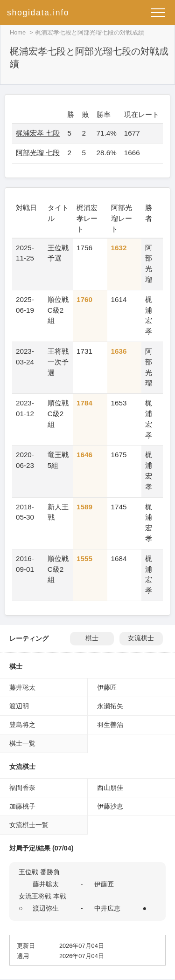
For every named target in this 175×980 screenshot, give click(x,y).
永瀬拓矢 (110, 706)
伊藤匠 (107, 687)
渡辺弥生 (46, 908)
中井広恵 (107, 908)
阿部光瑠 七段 (38, 153)
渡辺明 (19, 706)
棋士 (92, 638)
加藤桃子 (22, 806)
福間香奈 (22, 788)
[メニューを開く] (158, 13)
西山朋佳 (110, 788)
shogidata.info (38, 13)
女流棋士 (141, 638)
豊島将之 (22, 725)
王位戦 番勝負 (39, 872)
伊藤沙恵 (110, 806)
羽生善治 (110, 725)
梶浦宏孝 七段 (38, 133)
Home (18, 32)
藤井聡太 (22, 687)
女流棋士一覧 (29, 825)
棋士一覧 (22, 743)
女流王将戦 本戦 (42, 896)
